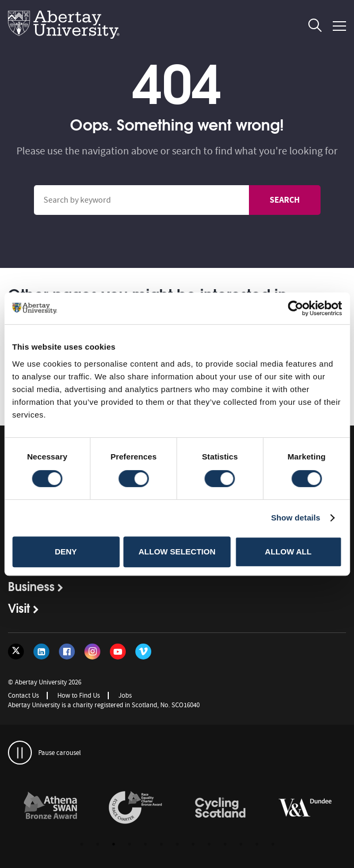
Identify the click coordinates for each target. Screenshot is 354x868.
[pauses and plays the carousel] (20, 753)
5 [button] (145, 844)
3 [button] (114, 844)
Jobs (125, 695)
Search (285, 200)
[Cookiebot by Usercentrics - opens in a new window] (295, 308)
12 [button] (257, 844)
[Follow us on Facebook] (67, 652)
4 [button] (129, 844)
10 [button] (225, 844)
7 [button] (177, 844)
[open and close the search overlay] (315, 27)
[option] (50, 809)
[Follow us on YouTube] (118, 652)
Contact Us (23, 695)
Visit (19, 607)
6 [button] (161, 844)
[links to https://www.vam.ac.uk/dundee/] (305, 808)
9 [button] (209, 844)
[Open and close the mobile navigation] (339, 26)
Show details (296, 518)
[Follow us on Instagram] (92, 652)
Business (31, 586)
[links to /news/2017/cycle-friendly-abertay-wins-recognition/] (220, 808)
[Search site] (141, 200)
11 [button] (241, 844)
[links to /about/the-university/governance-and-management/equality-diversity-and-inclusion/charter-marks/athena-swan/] (50, 808)
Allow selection (177, 552)
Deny (66, 552)
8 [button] (193, 844)
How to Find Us (79, 695)
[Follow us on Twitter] (16, 652)
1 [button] (82, 844)
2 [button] (98, 844)
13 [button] (273, 844)
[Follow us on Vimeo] (143, 652)
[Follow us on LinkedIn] (41, 652)
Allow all (288, 552)
